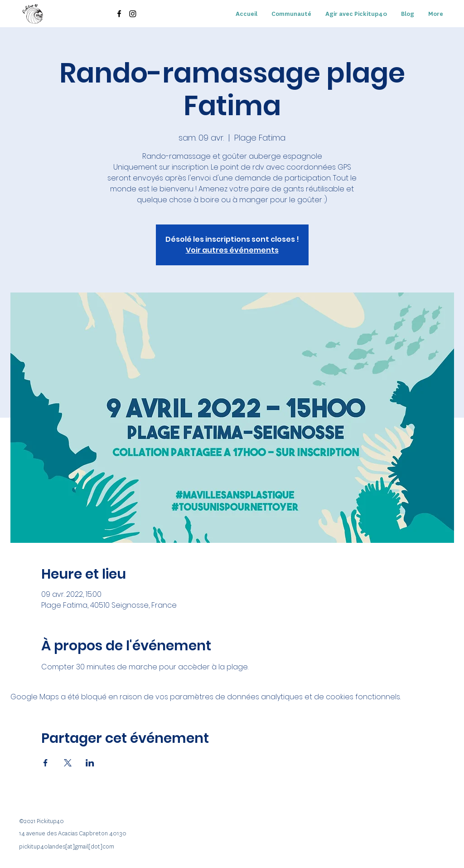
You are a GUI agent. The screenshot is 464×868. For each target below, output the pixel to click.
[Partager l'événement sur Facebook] (46, 763)
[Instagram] (133, 14)
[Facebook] (119, 14)
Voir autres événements (232, 250)
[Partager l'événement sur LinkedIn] (90, 763)
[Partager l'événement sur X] (68, 763)
